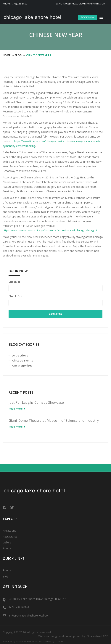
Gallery (7, 542)
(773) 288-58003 (19, 607)
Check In (14, 282)
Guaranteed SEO (98, 636)
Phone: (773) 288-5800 (15, 4)
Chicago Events (23, 360)
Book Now (55, 314)
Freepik (19, 642)
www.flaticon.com (34, 642)
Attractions (20, 355)
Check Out (16, 296)
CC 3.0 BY (59, 642)
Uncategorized (22, 365)
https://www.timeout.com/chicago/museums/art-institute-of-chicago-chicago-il (50, 230)
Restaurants (10, 536)
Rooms (7, 548)
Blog (18, 55)
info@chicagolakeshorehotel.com (30, 615)
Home (7, 55)
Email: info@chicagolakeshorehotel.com (80, 4)
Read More (16, 409)
